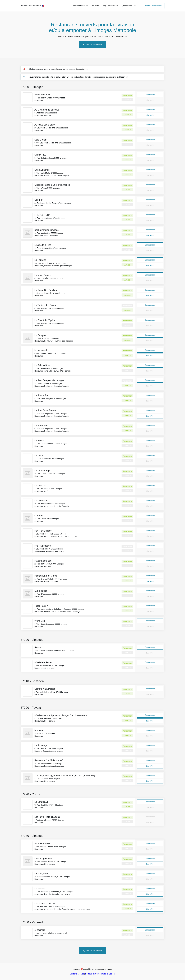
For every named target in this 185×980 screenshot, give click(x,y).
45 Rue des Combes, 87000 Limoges (49, 308)
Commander (150, 94)
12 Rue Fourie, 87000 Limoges (47, 519)
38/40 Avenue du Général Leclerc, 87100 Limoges (54, 651)
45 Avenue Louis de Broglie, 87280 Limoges (52, 877)
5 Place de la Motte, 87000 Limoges (49, 173)
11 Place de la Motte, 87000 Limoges (49, 459)
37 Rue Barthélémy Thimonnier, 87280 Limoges (53, 892)
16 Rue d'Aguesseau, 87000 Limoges (49, 594)
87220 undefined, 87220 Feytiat (47, 779)
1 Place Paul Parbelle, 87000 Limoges (50, 293)
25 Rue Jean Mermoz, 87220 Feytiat (49, 764)
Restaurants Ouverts (80, 6)
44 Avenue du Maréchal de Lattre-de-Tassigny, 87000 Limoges (59, 609)
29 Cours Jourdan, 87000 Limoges (48, 383)
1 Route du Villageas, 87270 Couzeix (49, 820)
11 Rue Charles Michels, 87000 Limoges (51, 579)
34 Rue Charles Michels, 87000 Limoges (51, 444)
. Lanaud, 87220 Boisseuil (45, 733)
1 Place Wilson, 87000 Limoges (47, 188)
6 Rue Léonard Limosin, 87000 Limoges (50, 353)
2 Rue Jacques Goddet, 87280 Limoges (50, 847)
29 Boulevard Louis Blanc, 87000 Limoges (51, 128)
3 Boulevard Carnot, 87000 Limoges (49, 549)
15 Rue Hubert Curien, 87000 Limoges (50, 474)
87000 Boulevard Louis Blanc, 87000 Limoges (53, 143)
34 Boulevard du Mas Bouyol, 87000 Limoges (53, 203)
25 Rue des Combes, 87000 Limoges (49, 323)
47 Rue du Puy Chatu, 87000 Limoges (50, 98)
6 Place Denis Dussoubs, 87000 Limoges (51, 624)
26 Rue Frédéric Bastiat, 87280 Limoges (51, 862)
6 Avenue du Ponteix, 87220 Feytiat (49, 748)
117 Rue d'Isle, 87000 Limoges (47, 338)
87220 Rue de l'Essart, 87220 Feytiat (49, 718)
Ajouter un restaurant (153, 6)
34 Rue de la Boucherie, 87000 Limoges (50, 158)
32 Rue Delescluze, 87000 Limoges (49, 278)
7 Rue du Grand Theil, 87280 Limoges (50, 907)
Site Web (150, 115)
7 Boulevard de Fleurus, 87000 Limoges (50, 534)
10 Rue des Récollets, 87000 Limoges (50, 504)
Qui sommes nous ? (130, 6)
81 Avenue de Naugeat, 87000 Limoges (50, 398)
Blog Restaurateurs (110, 6)
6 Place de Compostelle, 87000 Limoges (51, 429)
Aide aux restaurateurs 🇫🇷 (32, 6)
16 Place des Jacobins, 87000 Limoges (50, 248)
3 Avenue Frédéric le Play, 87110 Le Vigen (51, 692)
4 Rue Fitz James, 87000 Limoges (48, 489)
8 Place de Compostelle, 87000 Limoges (51, 414)
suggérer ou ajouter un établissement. (113, 77)
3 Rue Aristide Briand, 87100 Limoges (50, 666)
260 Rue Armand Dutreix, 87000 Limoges (51, 263)
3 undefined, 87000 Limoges (46, 113)
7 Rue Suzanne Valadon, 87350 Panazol (51, 933)
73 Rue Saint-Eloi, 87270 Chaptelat (48, 805)
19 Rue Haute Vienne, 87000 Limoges (50, 218)
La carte (96, 6)
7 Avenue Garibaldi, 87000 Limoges (49, 368)
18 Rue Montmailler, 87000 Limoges (49, 233)
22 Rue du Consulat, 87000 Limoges (49, 564)
